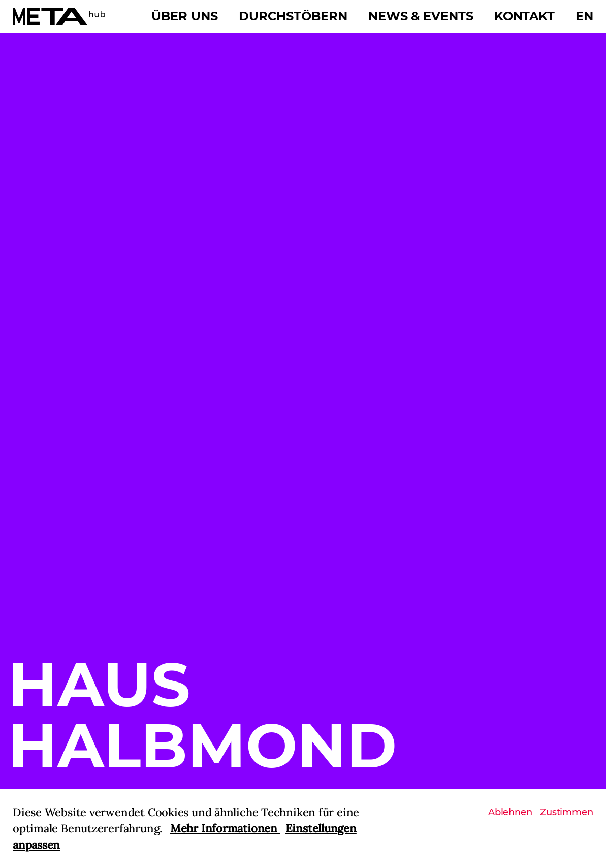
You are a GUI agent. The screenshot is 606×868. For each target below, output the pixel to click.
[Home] (59, 16)
